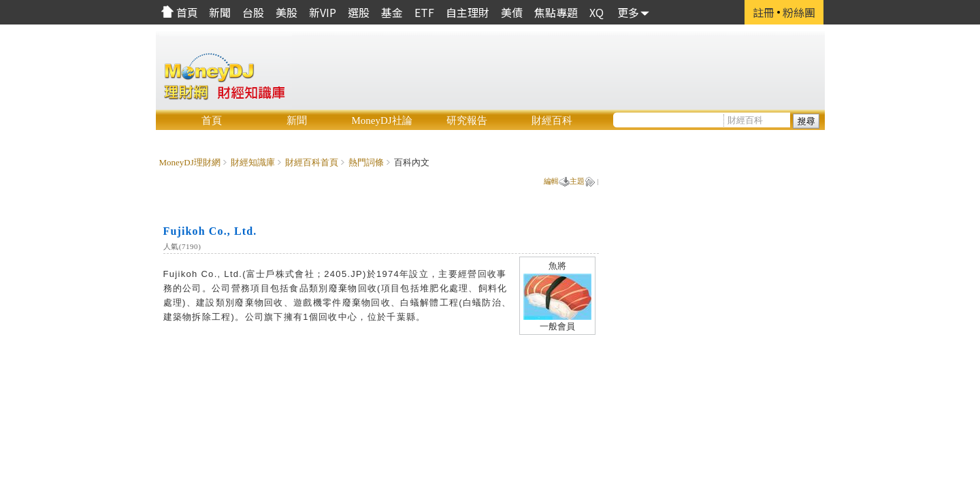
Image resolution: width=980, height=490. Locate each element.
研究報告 (467, 120)
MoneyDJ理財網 (190, 162)
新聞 (297, 120)
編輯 (551, 181)
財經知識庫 (253, 162)
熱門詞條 (366, 162)
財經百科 (552, 120)
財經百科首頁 (312, 162)
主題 (577, 181)
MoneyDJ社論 (381, 120)
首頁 (212, 120)
